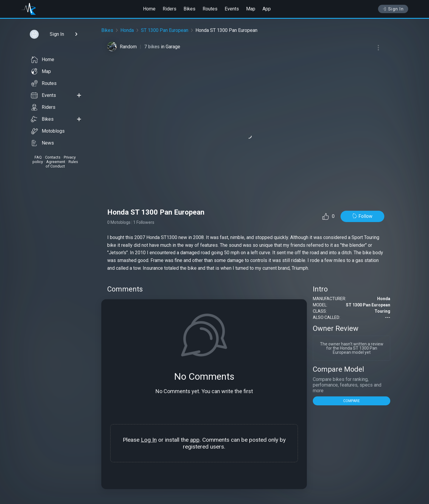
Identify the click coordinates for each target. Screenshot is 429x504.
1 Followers (144, 222)
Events (232, 9)
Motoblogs (48, 131)
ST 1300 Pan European (165, 30)
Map (251, 9)
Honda (127, 30)
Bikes (189, 9)
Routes (210, 9)
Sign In (393, 9)
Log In (149, 440)
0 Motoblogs (119, 222)
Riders (170, 9)
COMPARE (352, 401)
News (42, 143)
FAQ (38, 157)
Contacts (53, 157)
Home (149, 9)
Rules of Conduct (62, 164)
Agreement (56, 162)
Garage (173, 47)
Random (128, 47)
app (195, 440)
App (267, 9)
